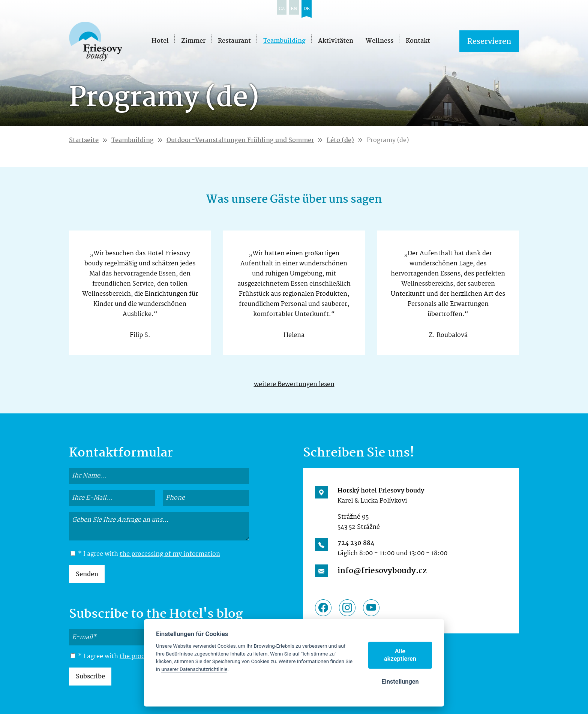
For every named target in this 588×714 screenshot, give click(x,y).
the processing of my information (170, 554)
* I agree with (145, 554)
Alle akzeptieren (400, 655)
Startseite (84, 140)
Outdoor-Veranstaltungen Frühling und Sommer (240, 140)
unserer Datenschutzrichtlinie (194, 669)
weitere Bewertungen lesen (294, 384)
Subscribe (90, 677)
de (307, 9)
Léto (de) (340, 140)
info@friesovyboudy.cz (382, 571)
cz (282, 9)
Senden (87, 574)
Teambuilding (133, 140)
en (294, 9)
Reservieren (489, 42)
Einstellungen (400, 682)
